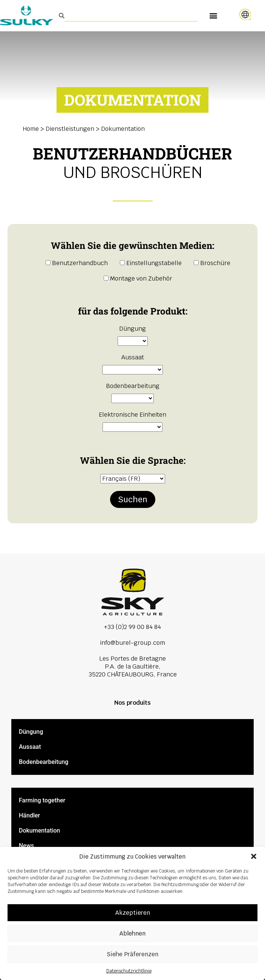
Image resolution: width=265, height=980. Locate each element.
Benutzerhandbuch (77, 263)
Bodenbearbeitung (44, 762)
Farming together (42, 800)
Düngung (31, 732)
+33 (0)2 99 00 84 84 (132, 627)
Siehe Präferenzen (132, 954)
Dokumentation (40, 830)
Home (31, 129)
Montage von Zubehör (138, 278)
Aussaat (30, 747)
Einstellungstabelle (151, 263)
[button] (254, 856)
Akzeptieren (133, 913)
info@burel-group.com (132, 643)
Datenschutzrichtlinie (129, 971)
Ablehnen (132, 933)
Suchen (133, 499)
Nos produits (132, 703)
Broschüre (212, 263)
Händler (29, 815)
